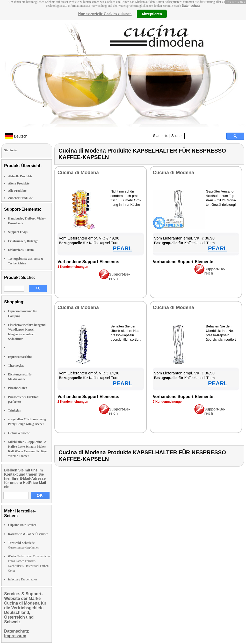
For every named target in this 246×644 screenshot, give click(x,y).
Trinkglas (14, 410)
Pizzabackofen (18, 388)
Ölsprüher (28, 534)
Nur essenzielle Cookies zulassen (105, 14)
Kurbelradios (23, 579)
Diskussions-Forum (21, 250)
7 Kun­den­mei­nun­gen (168, 402)
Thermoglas (16, 366)
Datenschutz (191, 6)
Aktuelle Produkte (20, 176)
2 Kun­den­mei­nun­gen (73, 402)
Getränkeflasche (19, 433)
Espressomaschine (20, 357)
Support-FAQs (18, 232)
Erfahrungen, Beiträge (23, 241)
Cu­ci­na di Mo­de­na (78, 172)
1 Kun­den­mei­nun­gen (73, 267)
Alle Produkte (17, 191)
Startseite (161, 136)
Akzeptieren (152, 14)
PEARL (122, 248)
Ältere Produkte (19, 183)
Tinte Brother (22, 525)
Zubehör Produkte (20, 198)
